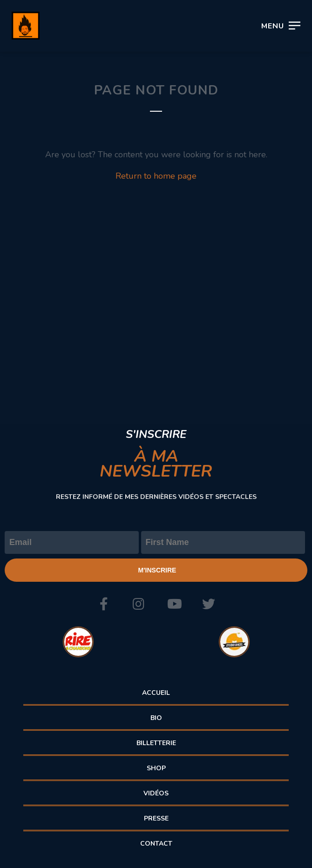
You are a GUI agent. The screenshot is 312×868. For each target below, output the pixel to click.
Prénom (156, 523)
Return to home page (156, 176)
